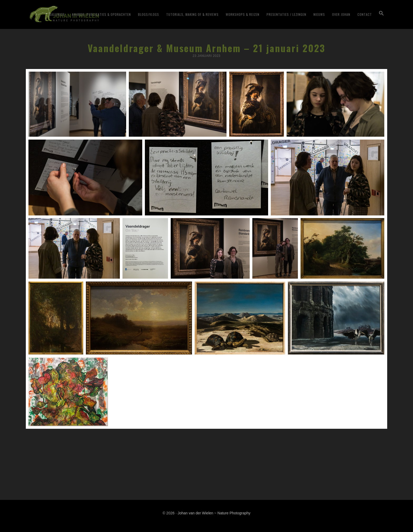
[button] (381, 30)
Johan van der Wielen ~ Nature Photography (92, 13)
